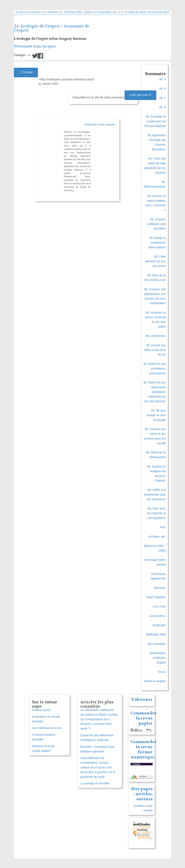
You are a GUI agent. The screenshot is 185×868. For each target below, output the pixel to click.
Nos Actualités (157, 644)
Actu (163, 527)
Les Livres (159, 606)
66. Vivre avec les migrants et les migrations (156, 513)
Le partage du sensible (95, 783)
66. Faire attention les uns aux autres (155, 261)
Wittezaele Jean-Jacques (35, 46)
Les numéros (33, 12)
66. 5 (163, 79)
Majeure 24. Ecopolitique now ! (101, 12)
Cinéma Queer (41, 710)
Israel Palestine (156, 597)
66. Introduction (156, 336)
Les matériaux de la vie (47, 728)
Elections (160, 588)
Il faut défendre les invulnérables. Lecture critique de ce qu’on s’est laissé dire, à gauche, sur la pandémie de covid (98, 767)
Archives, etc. (157, 536)
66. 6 (163, 89)
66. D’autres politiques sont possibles (157, 224)
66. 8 (163, 107)
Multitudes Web (156, 634)
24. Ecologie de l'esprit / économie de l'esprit (145, 12)
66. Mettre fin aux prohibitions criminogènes (155, 369)
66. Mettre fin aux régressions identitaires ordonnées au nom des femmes (155, 392)
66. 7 (163, 98)
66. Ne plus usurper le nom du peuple (156, 415)
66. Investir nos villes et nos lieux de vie (155, 350)
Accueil (20, 12)
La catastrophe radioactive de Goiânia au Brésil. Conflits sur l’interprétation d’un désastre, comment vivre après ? (99, 719)
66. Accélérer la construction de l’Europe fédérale (155, 121)
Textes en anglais (155, 681)
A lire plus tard (140, 95)
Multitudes (159, 625)
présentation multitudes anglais (158, 658)
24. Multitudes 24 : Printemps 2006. (63, 12)
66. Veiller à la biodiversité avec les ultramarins (155, 495)
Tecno (162, 672)
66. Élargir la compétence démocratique (157, 243)
